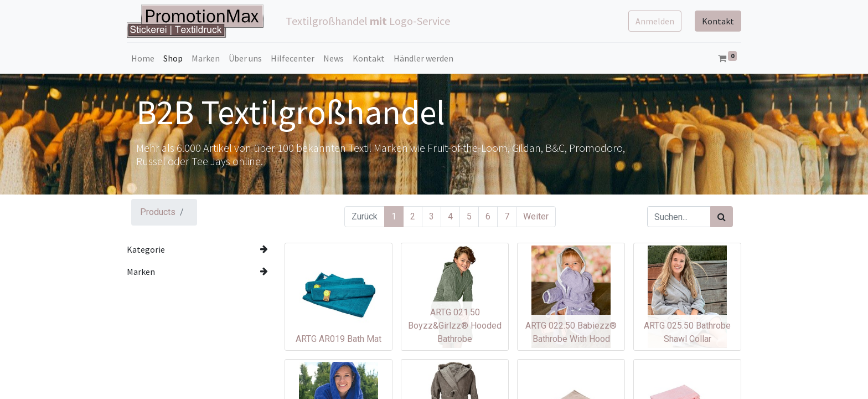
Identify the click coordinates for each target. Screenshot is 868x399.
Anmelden (655, 21)
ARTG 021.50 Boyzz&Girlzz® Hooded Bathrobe (455, 326)
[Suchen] (722, 217)
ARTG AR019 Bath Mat (339, 339)
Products (158, 212)
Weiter (536, 216)
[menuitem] (143, 58)
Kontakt (718, 21)
